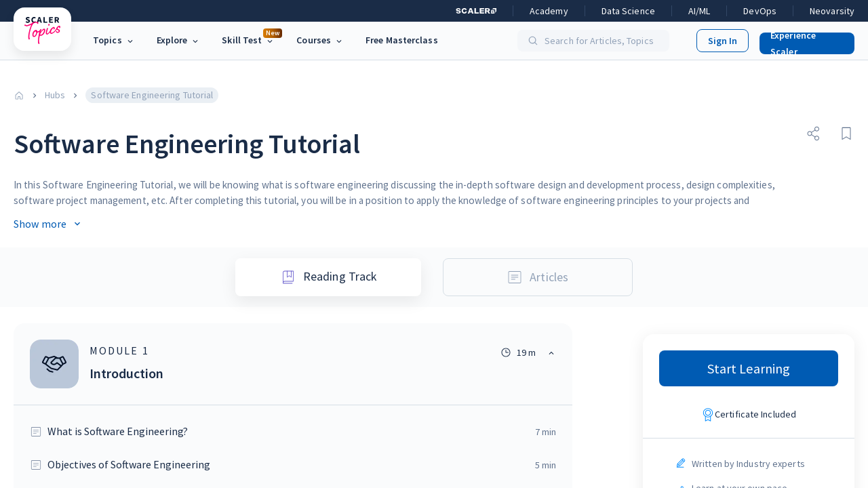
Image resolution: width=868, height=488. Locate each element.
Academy (549, 11)
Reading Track (328, 275)
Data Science (628, 11)
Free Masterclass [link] (402, 40)
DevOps (760, 11)
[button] (802, 41)
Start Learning (749, 366)
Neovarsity (832, 11)
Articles (540, 275)
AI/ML (699, 11)
